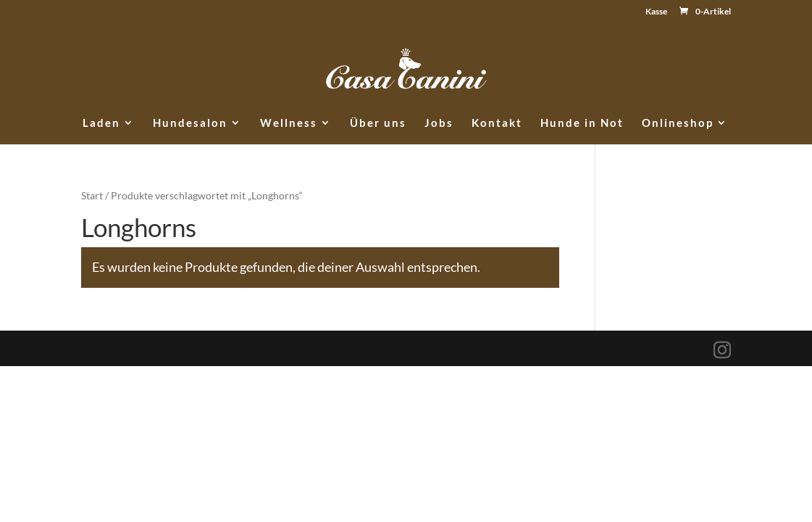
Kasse (656, 12)
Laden (101, 123)
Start (92, 195)
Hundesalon (190, 123)
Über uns (378, 123)
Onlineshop (678, 123)
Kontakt (497, 123)
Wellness (289, 123)
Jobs (439, 123)
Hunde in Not (582, 123)
